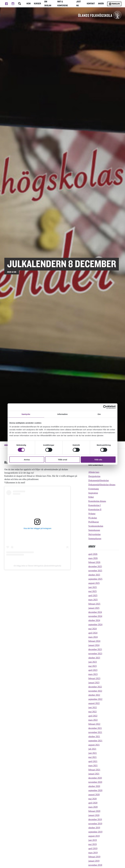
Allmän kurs (94, 472)
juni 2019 (93, 840)
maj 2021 (92, 757)
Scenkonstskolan (96, 526)
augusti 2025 (94, 583)
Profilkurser (94, 522)
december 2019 (95, 819)
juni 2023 (93, 662)
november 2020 (95, 782)
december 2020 (95, 778)
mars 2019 (93, 853)
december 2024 (95, 612)
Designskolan (94, 476)
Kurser (37, 4)
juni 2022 (93, 708)
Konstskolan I (94, 505)
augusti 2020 (94, 795)
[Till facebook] (6, 4)
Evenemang (94, 489)
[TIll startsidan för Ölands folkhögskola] (100, 15)
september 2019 (95, 832)
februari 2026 (94, 562)
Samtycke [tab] (26, 414)
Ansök (101, 4)
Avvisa (27, 460)
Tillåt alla (98, 460)
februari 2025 (94, 604)
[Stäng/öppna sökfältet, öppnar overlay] (20, 4)
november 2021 (95, 732)
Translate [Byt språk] (114, 4)
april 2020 (93, 803)
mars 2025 (93, 600)
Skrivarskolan (94, 534)
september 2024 (95, 625)
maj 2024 (92, 629)
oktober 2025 (94, 575)
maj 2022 (92, 712)
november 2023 (95, 654)
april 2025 (93, 596)
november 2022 (95, 691)
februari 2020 (94, 811)
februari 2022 (94, 724)
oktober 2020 (94, 786)
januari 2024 (94, 645)
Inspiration (93, 493)
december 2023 (95, 649)
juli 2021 (92, 749)
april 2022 (93, 716)
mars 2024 (93, 637)
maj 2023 (92, 666)
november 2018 (95, 865)
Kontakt (91, 4)
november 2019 (95, 824)
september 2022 (95, 699)
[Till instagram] (13, 4)
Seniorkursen (94, 530)
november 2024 (95, 616)
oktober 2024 (94, 620)
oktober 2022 (94, 695)
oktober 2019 (94, 828)
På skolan (93, 518)
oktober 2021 (94, 737)
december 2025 (95, 566)
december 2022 (95, 687)
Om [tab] (99, 414)
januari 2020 (94, 815)
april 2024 (93, 633)
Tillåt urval (63, 460)
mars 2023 (93, 674)
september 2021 (95, 741)
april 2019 (93, 849)
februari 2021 (94, 770)
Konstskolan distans (97, 501)
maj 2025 (92, 591)
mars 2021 (93, 766)
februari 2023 (94, 678)
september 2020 (95, 790)
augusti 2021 (94, 745)
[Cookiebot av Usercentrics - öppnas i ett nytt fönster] (105, 407)
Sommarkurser (95, 539)
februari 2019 (94, 857)
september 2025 (95, 579)
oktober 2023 (94, 658)
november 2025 (95, 571)
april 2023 (93, 670)
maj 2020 (92, 799)
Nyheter (92, 514)
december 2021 (95, 728)
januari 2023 (94, 683)
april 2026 (93, 554)
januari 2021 (94, 774)
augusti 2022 (94, 703)
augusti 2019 (94, 836)
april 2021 (93, 761)
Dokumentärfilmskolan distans (102, 485)
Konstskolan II (95, 510)
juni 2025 (93, 587)
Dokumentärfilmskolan (99, 480)
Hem (29, 4)
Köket (91, 497)
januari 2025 (94, 608)
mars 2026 (93, 558)
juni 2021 (93, 753)
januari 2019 (94, 861)
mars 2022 (93, 720)
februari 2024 (94, 641)
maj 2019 (92, 844)
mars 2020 (93, 807)
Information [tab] (62, 414)
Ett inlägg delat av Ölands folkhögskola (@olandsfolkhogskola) (37, 566)
